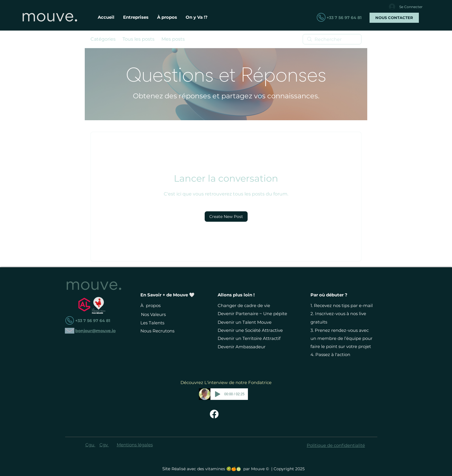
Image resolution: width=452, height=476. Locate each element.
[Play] (218, 394)
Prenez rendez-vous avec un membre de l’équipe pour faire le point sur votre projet (341, 338)
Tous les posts (139, 39)
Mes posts (173, 39)
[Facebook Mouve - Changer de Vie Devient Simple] (214, 414)
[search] (332, 39)
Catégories (103, 39)
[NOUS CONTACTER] (394, 18)
